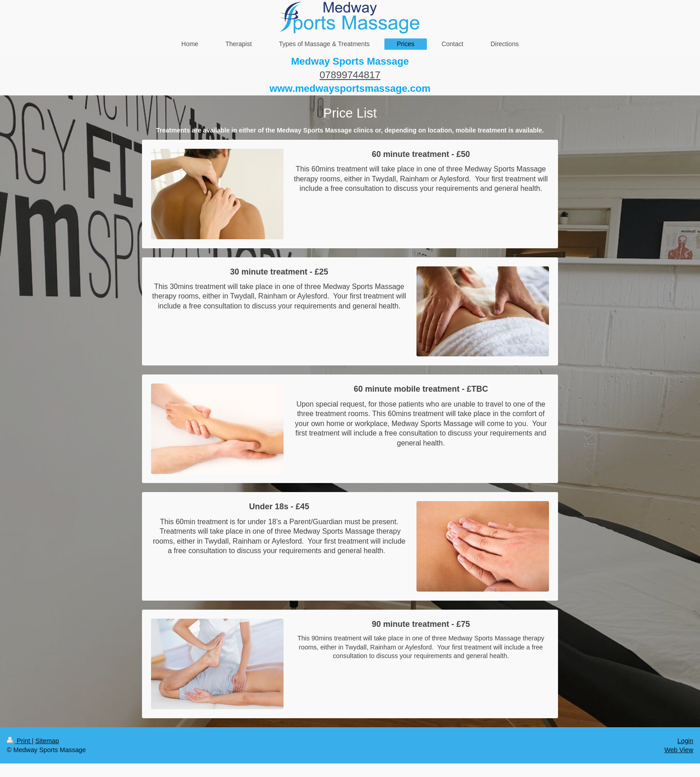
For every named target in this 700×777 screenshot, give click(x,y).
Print (19, 741)
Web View (679, 750)
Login (685, 741)
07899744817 (350, 75)
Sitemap (47, 741)
